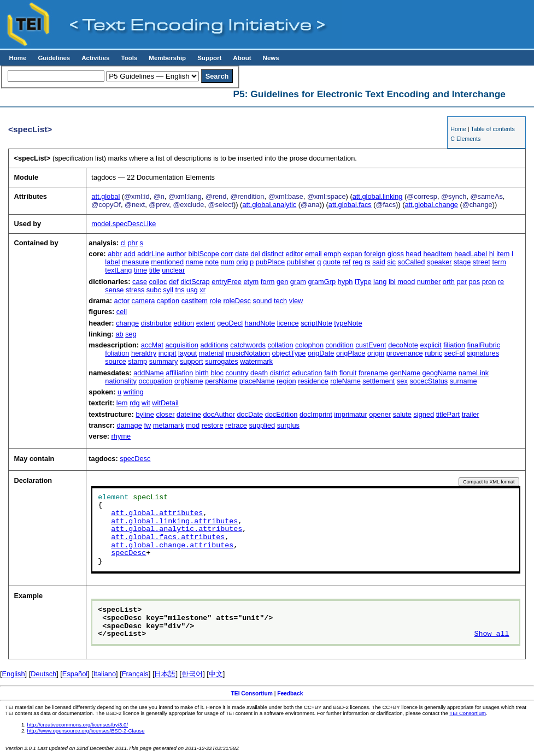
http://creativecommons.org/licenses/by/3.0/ (78, 725)
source (115, 361)
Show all (492, 634)
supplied (262, 425)
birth (202, 373)
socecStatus (429, 381)
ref (346, 262)
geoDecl (230, 323)
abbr (115, 254)
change (127, 323)
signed (424, 414)
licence (288, 323)
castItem (195, 301)
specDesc (135, 459)
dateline (189, 414)
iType (363, 282)
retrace (236, 425)
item (503, 254)
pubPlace (270, 262)
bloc (217, 373)
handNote (260, 323)
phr (133, 243)
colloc (158, 282)
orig (242, 262)
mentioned (167, 262)
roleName (345, 381)
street (482, 262)
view (296, 301)
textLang (118, 270)
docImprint (316, 414)
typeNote (348, 323)
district (280, 373)
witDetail (165, 403)
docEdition (281, 414)
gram (298, 282)
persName (221, 381)
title (155, 270)
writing (134, 392)
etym (251, 282)
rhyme (121, 436)
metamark (169, 425)
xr (203, 290)
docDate (250, 414)
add (129, 254)
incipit (168, 353)
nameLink (474, 373)
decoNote (403, 345)
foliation (117, 353)
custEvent (371, 345)
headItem (438, 254)
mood (406, 282)
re (501, 282)
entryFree (227, 282)
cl (123, 243)
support (192, 361)
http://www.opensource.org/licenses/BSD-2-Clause (86, 731)
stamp (137, 361)
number (429, 282)
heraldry (144, 353)
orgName (189, 381)
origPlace (351, 353)
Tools (129, 58)
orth (449, 282)
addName (149, 373)
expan (353, 254)
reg (358, 262)
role (216, 301)
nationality (121, 381)
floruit (348, 373)
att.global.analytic (269, 205)
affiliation (179, 373)
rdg (135, 403)
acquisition (181, 345)
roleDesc (237, 301)
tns (180, 290)
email (313, 254)
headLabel (471, 254)
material (212, 353)
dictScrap (195, 282)
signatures (483, 353)
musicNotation (248, 353)
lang (380, 282)
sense (114, 290)
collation (281, 345)
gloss (396, 254)
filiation (454, 345)
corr (227, 254)
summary (164, 361)
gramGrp (322, 282)
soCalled (412, 262)
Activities (95, 58)
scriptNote (316, 323)
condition (340, 345)
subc (154, 290)
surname (463, 381)
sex (402, 381)
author (177, 254)
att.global (105, 196)
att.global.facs (350, 205)
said (379, 262)
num (228, 262)
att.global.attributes (157, 513)
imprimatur (350, 414)
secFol (455, 353)
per (462, 282)
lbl (392, 282)
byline (145, 414)
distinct (273, 254)
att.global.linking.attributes (174, 522)
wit (146, 403)
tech (280, 301)
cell (122, 312)
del (255, 254)
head (413, 254)
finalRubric (484, 345)
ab (119, 334)
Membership (167, 58)
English (14, 674)
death (259, 373)
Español (75, 674)
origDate (321, 353)
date (242, 254)
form (268, 282)
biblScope (204, 254)
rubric (433, 353)
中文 (216, 674)
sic (391, 262)
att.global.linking (378, 196)
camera (143, 301)
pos (474, 282)
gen (282, 282)
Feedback (290, 693)
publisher (301, 262)
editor (294, 254)
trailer (471, 414)
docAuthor (219, 414)
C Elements (465, 139)
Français (135, 674)
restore (213, 425)
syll (168, 290)
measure (136, 262)
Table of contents (493, 129)
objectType (289, 353)
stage (462, 262)
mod (193, 425)
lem (122, 403)
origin (376, 353)
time (140, 270)
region (286, 381)
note (212, 262)
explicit (431, 345)
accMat (152, 345)
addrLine (151, 254)
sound (263, 301)
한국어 (192, 674)
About (242, 58)
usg (192, 290)
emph (332, 254)
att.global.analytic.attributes (177, 529)
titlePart (448, 414)
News (271, 58)
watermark (256, 361)
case (140, 282)
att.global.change (431, 205)
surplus (288, 425)
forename (373, 373)
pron (489, 282)
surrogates (221, 361)
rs (368, 262)
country (237, 373)
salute (402, 414)
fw (147, 425)
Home (17, 58)
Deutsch (43, 674)
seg (131, 334)
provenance (405, 353)
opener (380, 414)
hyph (345, 282)
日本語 (165, 674)
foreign (375, 254)
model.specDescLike (124, 224)
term (499, 262)
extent (206, 323)
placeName (257, 381)
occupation (156, 381)
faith (331, 373)
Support (209, 58)
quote (332, 262)
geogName (440, 373)
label (112, 262)
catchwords (248, 345)
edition (184, 323)
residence (313, 381)
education (307, 373)
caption (168, 301)
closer (165, 414)
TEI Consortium (252, 693)
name (195, 262)
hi (492, 254)
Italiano (105, 674)
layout (187, 353)
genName (406, 373)
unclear (173, 270)
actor (122, 301)
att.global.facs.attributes (168, 538)
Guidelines (54, 58)
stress (135, 290)
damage (130, 425)
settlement (379, 381)
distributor (156, 323)
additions (214, 345)
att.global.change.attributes (172, 546)
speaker (439, 262)
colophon (309, 345)
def (174, 282)
